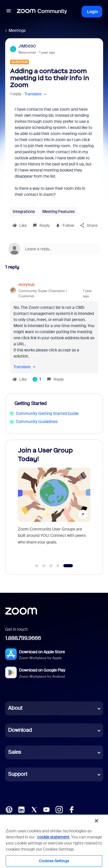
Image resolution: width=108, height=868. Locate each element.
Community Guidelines (37, 422)
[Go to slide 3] (51, 566)
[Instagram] (59, 809)
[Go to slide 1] (37, 566)
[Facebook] (71, 809)
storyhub (26, 285)
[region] (54, 841)
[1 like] (37, 379)
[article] (54, 333)
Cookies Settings (54, 861)
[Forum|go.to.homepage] (42, 12)
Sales (15, 752)
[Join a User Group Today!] (54, 502)
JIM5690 (27, 46)
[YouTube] (46, 809)
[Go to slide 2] (44, 566)
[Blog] (9, 809)
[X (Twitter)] (34, 809)
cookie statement (53, 837)
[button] (9, 12)
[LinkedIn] (21, 809)
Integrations (24, 211)
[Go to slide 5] (68, 566)
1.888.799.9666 (23, 638)
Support (18, 774)
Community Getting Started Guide (47, 413)
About (15, 708)
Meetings (17, 30)
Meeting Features (58, 211)
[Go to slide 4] (58, 566)
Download (20, 730)
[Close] (96, 821)
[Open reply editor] (54, 249)
